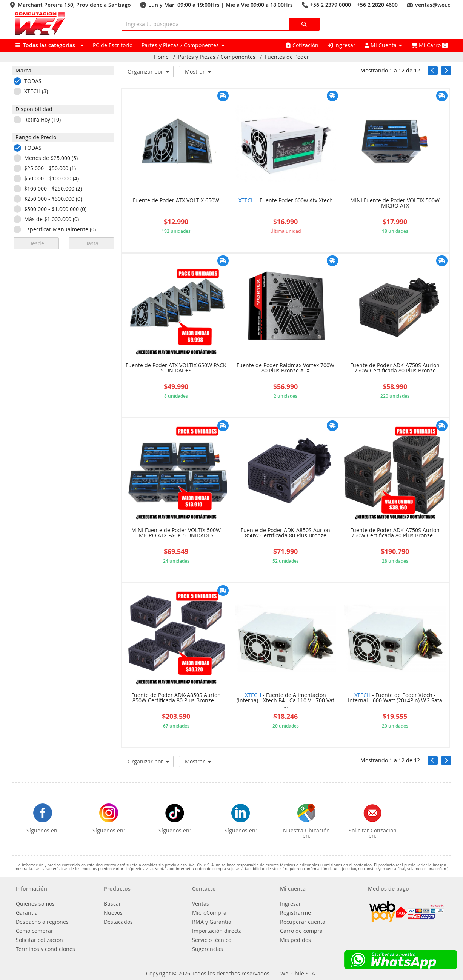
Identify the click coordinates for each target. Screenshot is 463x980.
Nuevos (113, 913)
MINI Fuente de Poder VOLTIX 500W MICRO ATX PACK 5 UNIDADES (176, 533)
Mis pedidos (295, 940)
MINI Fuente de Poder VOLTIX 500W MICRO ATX (395, 203)
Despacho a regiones (42, 922)
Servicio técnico (212, 940)
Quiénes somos (35, 904)
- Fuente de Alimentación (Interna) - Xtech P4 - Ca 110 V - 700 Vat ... (285, 701)
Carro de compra (301, 931)
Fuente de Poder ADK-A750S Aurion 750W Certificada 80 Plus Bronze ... (395, 533)
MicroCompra (209, 913)
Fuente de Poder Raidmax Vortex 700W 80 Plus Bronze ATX (285, 368)
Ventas (201, 904)
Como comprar (35, 931)
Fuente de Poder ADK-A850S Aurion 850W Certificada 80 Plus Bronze (285, 533)
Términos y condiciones (45, 949)
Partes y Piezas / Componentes (217, 57)
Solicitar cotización (39, 940)
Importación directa (217, 931)
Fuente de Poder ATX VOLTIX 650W (176, 201)
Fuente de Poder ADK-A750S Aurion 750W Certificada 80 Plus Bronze (395, 368)
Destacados (118, 922)
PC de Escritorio (113, 45)
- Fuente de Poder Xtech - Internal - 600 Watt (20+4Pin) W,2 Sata (395, 698)
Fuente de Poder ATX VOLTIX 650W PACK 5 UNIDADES (176, 368)
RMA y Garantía (212, 922)
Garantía (27, 913)
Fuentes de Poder (287, 57)
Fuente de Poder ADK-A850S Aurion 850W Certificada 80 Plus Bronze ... (176, 698)
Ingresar (341, 45)
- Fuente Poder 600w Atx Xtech (286, 201)
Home (161, 57)
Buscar (112, 904)
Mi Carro (429, 45)
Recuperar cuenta (303, 922)
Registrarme (295, 913)
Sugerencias (208, 949)
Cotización (302, 45)
